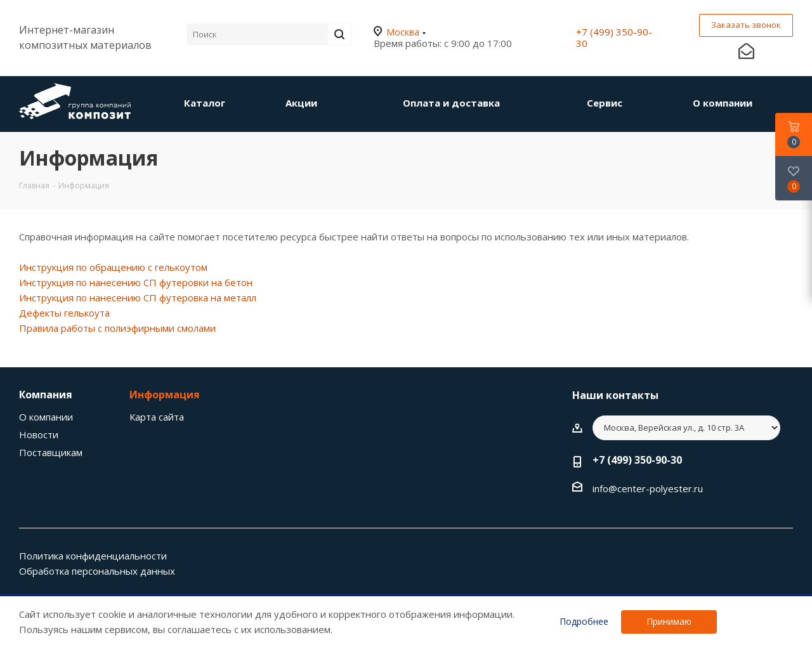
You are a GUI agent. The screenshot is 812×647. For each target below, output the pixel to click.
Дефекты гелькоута (64, 313)
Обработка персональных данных (97, 571)
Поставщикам (51, 452)
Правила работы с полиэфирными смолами (117, 328)
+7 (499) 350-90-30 (614, 37)
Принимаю (669, 621)
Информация (165, 395)
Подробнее (584, 622)
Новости (39, 435)
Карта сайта (157, 417)
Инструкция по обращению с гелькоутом (113, 267)
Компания (46, 395)
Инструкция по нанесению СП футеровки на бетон (136, 282)
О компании (46, 417)
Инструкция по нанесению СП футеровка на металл (138, 297)
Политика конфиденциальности (93, 556)
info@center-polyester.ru (648, 488)
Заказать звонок (746, 25)
